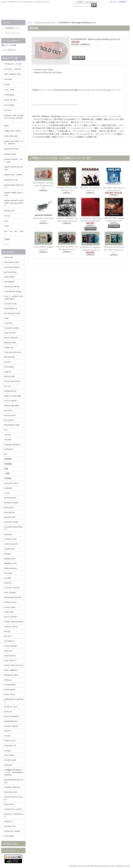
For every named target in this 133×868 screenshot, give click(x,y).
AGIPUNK (9, 323)
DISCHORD (9, 367)
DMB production (11, 568)
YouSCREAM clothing (13, 291)
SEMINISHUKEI (11, 721)
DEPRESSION (10, 559)
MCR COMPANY (11, 670)
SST (6, 430)
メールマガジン (10, 851)
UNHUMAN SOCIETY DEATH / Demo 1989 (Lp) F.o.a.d (114, 250)
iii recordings (9, 836)
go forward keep (10, 272)
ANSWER (8, 488)
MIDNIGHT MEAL (12, 675)
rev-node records (11, 304)
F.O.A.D (8, 386)
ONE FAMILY (10, 277)
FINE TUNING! (10, 593)
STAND (7, 736)
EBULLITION (10, 376)
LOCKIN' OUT (10, 826)
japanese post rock (11, 180)
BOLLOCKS (9, 508)
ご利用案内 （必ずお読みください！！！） (91, 2)
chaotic (7, 84)
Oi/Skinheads (9, 95)
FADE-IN (8, 583)
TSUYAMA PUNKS (12, 262)
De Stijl (7, 362)
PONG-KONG (10, 694)
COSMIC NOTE (11, 539)
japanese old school (12, 149)
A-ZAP (7, 493)
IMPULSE (8, 651)
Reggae (7, 239)
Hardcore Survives (11, 627)
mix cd (7, 216)
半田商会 (8, 478)
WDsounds (8, 765)
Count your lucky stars (13, 352)
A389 (6, 318)
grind (6, 126)
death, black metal (11, 136)
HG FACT (8, 636)
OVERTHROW (10, 685)
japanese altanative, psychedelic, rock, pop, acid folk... (14, 203)
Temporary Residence (12, 445)
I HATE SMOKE (11, 646)
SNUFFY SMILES (11, 726)
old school (8, 79)
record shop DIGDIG (12, 267)
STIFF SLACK (10, 741)
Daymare (8, 554)
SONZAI (8, 731)
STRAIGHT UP (10, 746)
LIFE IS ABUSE (11, 401)
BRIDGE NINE (10, 343)
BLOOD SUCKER (11, 503)
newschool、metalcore (13, 69)
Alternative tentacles (12, 328)
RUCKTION (9, 420)
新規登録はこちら (13, 28)
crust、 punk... (10, 90)
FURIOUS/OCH (10, 602)
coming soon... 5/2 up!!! (13, 64)
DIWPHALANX (11, 563)
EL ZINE (8, 578)
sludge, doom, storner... (13, 131)
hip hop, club (9, 211)
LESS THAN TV (11, 660)
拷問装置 (8, 459)
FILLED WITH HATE (13, 381)
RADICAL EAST (11, 707)
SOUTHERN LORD (12, 425)
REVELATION (10, 415)
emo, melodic (9, 105)
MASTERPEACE (11, 309)
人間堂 (7, 474)
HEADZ (8, 631)
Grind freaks (9, 612)
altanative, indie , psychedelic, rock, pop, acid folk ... (14, 118)
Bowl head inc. (10, 512)
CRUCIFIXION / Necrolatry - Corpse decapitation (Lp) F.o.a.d (43, 185)
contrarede (8, 534)
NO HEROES (9, 282)
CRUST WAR (10, 549)
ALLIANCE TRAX (12, 483)
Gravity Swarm (10, 607)
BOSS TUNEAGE (11, 338)
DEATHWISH (10, 357)
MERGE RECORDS (12, 406)
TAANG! (8, 435)
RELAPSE (8, 410)
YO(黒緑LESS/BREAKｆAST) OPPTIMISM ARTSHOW (14, 772)
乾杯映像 (8, 464)
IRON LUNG (9, 804)
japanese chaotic (11, 154)
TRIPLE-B (8, 821)
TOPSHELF (9, 449)
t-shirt (7, 226)
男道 (6, 469)
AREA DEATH (10, 333)
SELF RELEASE (11, 792)
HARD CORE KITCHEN (14, 622)
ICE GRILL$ (9, 641)
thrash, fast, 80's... (11, 100)
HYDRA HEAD (10, 391)
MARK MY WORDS (12, 831)
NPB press (8, 680)
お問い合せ (113, 2)
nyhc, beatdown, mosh (13, 74)
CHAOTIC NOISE (11, 522)
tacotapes (8, 750)
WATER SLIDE (10, 760)
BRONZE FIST (10, 517)
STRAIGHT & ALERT (13, 809)
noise (6, 221)
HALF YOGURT (11, 617)
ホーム (30, 23)
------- (7, 244)
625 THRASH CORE (12, 313)
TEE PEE (8, 440)
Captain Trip (9, 347)
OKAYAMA (9, 257)
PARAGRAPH (10, 690)
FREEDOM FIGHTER (13, 597)
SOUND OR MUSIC (12, 287)
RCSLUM (8, 712)
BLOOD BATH (10, 498)
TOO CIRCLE (10, 755)
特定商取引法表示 (11, 844)
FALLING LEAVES (12, 588)
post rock (8, 110)
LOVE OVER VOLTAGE (14, 665)
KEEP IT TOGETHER (13, 396)
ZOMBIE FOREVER (12, 787)
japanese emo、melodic (13, 175)
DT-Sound (8, 573)
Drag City (8, 372)
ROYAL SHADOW (12, 716)
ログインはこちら (13, 33)
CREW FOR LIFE (11, 544)
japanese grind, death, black (45, 23)
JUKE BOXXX (10, 656)
